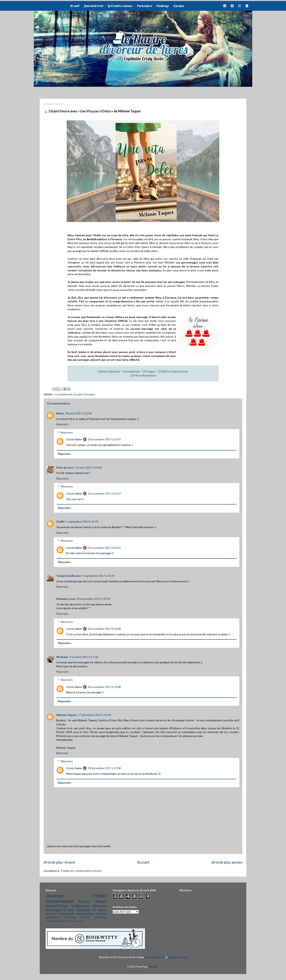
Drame (69, 910)
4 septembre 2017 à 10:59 (98, 576)
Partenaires (144, 6)
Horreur (85, 917)
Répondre (62, 424)
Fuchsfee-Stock (155, 957)
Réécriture (52, 917)
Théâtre (69, 921)
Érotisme (78, 921)
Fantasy (85, 901)
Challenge (163, 6)
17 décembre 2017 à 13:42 (95, 715)
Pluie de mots (65, 467)
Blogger (154, 966)
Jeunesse (55, 896)
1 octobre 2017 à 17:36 (84, 657)
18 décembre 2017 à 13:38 (104, 768)
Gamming (70, 917)
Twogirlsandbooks (69, 576)
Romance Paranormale (60, 914)
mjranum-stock (178, 957)
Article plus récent (59, 862)
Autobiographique (55, 921)
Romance (100, 906)
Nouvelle (101, 914)
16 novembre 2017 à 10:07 (104, 439)
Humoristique (85, 914)
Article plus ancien (227, 862)
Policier (101, 901)
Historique (54, 910)
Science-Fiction (57, 906)
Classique (83, 910)
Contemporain (64, 394)
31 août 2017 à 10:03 (89, 467)
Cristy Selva (74, 439)
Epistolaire (101, 917)
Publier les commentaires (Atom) (81, 871)
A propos (178, 6)
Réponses (67, 432)
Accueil (74, 6)
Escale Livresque (84, 394)
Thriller (99, 896)
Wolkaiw (62, 657)
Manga (102, 910)
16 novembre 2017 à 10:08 (104, 629)
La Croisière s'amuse (120, 6)
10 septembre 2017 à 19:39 (93, 599)
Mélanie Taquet (67, 715)
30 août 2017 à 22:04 (78, 413)
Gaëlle (60, 521)
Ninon (60, 413)
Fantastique (80, 906)
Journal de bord (93, 6)
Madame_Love (66, 599)
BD (94, 910)
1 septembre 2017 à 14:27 (82, 521)
